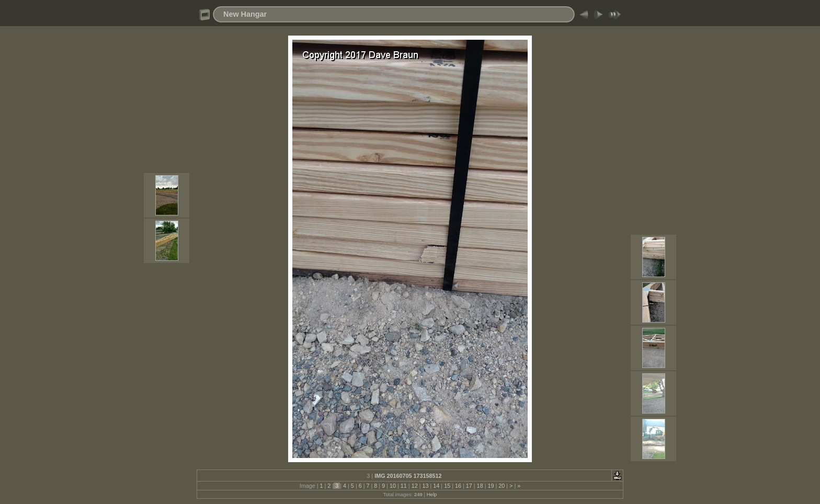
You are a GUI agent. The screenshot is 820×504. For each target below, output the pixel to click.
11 (404, 486)
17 (469, 486)
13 (425, 486)
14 (436, 486)
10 (393, 486)
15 (447, 486)
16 (458, 486)
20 (502, 486)
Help (432, 494)
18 (480, 486)
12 (415, 486)
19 (491, 486)
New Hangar (245, 14)
